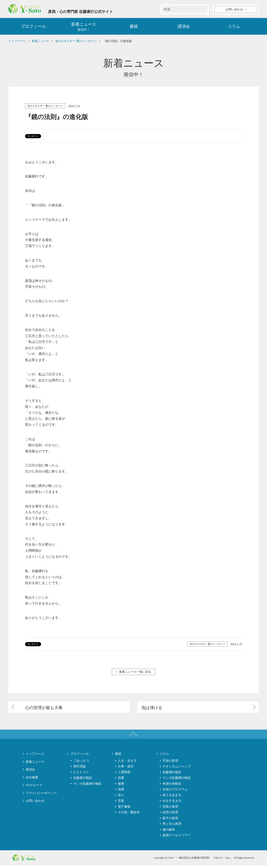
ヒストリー (81, 775)
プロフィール (33, 27)
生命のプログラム (175, 792)
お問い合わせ (35, 803)
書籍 (134, 27)
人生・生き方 (127, 763)
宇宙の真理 (170, 763)
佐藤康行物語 (83, 781)
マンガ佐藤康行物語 (87, 786)
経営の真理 (170, 815)
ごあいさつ (81, 763)
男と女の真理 (172, 826)
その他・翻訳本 (129, 815)
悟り (121, 798)
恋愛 (121, 781)
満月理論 (79, 769)
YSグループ (34, 788)
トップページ (35, 756)
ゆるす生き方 (172, 803)
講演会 (184, 27)
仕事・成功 (126, 769)
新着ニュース (35, 764)
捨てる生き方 (172, 798)
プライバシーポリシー (41, 796)
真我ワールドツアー (177, 838)
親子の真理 (170, 821)
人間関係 (124, 775)
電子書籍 (124, 809)
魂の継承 (169, 832)
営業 (121, 803)
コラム (234, 27)
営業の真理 (170, 809)
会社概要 (32, 780)
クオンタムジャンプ (177, 769)
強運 (121, 792)
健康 (121, 786)
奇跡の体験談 (172, 786)
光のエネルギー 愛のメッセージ (45, 107)
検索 (204, 9)
